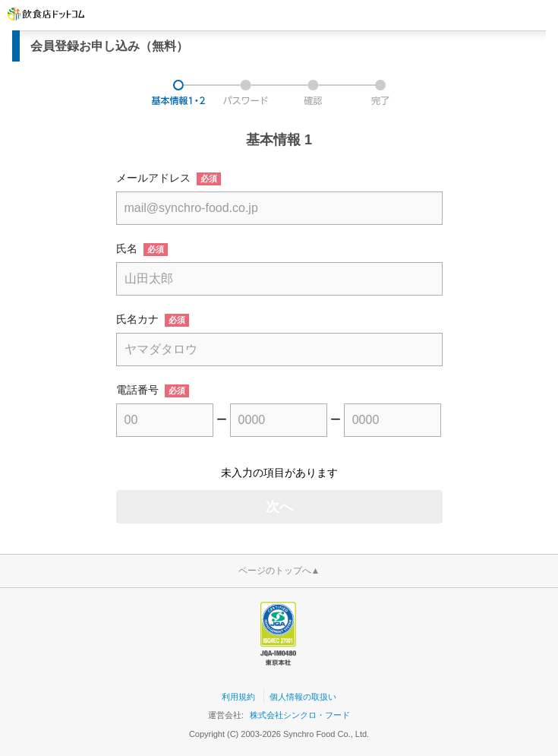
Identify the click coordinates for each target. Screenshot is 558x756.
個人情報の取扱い (303, 697)
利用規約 (238, 697)
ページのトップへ (279, 571)
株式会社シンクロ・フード (300, 715)
